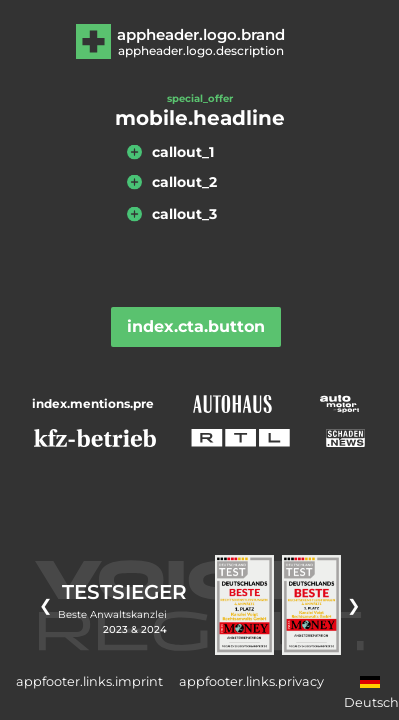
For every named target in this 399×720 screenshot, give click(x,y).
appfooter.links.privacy (251, 681)
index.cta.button (196, 326)
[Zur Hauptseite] (199, 41)
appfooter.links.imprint (89, 681)
